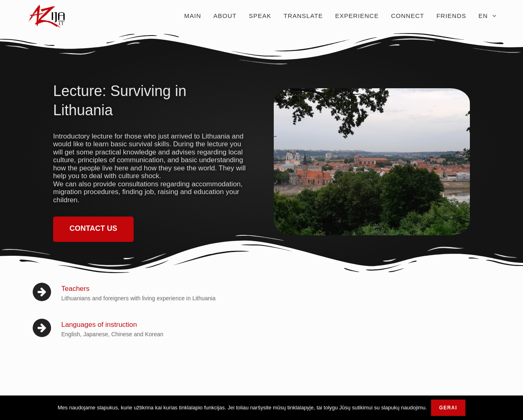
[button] (93, 229)
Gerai (448, 408)
